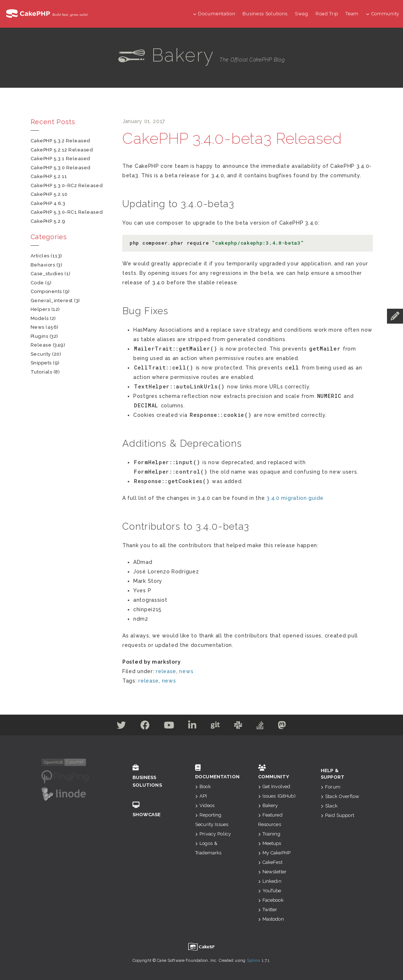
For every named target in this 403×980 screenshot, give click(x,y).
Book (203, 787)
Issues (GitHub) (277, 796)
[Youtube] (168, 727)
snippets (41, 363)
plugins (39, 336)
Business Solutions (265, 14)
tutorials (42, 372)
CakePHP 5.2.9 (48, 221)
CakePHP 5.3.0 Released (61, 168)
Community (383, 14)
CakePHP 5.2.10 (49, 194)
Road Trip (327, 14)
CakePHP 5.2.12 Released (62, 150)
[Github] (216, 727)
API (201, 796)
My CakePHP (274, 853)
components (46, 291)
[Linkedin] (192, 727)
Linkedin (270, 881)
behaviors (43, 265)
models (40, 318)
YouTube (270, 891)
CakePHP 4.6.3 (48, 203)
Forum (331, 787)
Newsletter (272, 872)
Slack (329, 806)
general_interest (52, 301)
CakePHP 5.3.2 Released (60, 141)
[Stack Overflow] (262, 727)
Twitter (268, 910)
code (37, 283)
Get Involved (274, 787)
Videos (205, 805)
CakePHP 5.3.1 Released (60, 159)
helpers (40, 309)
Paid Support (337, 815)
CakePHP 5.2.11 (49, 176)
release (166, 671)
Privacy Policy (213, 834)
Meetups (270, 843)
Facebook (271, 900)
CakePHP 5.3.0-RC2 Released (67, 185)
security (41, 354)
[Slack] (239, 727)
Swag (302, 14)
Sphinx (254, 961)
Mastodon (271, 919)
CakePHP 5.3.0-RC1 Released (67, 212)
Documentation (214, 14)
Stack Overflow (340, 796)
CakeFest (270, 862)
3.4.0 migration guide (295, 498)
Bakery (268, 805)
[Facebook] (143, 727)
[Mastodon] (285, 727)
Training (269, 834)
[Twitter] (119, 727)
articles (40, 256)
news (186, 671)
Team (352, 14)
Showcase (153, 809)
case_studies (47, 274)
